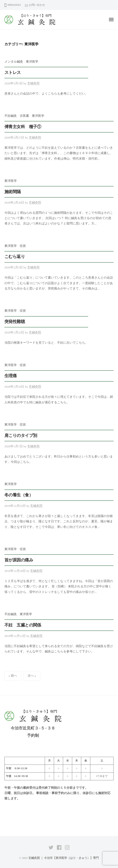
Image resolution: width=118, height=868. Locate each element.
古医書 (24, 116)
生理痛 (11, 376)
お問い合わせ (37, 5)
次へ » (32, 676)
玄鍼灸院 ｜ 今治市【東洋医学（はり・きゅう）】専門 (64, 858)
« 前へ (13, 676)
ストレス (13, 72)
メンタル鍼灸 (14, 62)
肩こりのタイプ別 (21, 435)
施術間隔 (13, 192)
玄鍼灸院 (33, 83)
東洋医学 (32, 62)
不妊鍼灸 (11, 116)
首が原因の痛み (19, 560)
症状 (23, 246)
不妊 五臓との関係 (23, 625)
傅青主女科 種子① (23, 127)
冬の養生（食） (19, 495)
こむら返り (15, 257)
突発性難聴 (15, 322)
